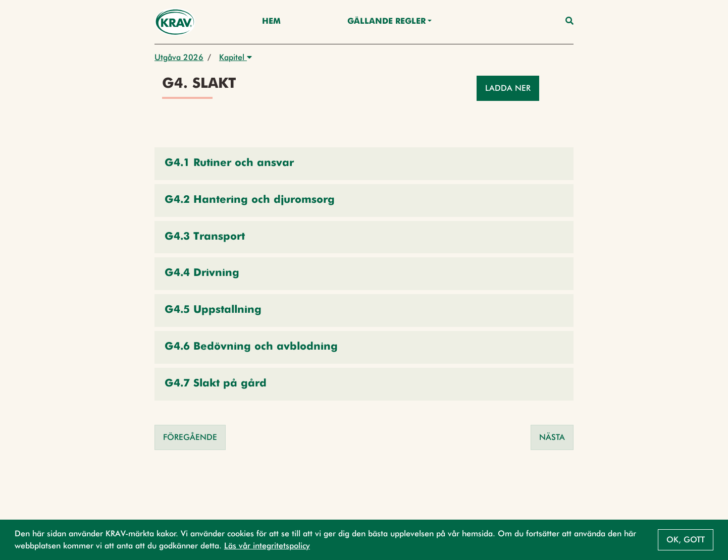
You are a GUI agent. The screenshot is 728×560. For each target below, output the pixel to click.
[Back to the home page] (175, 22)
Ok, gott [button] (686, 540)
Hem (271, 22)
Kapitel (236, 57)
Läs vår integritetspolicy (267, 546)
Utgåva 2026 (179, 57)
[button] (364, 164)
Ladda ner (508, 88)
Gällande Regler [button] (386, 22)
